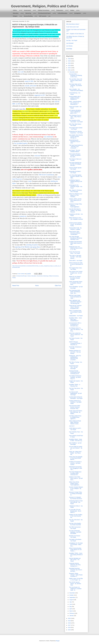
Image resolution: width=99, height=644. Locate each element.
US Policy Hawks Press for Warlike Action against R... (75, 417)
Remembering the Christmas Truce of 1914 (75, 142)
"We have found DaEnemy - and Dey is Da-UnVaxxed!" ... (76, 147)
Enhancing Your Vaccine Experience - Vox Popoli (76, 132)
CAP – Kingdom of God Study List (75, 34)
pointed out (23, 216)
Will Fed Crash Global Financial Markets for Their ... (75, 297)
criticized (37, 156)
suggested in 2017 (40, 95)
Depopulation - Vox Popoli (76, 316)
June (71, 604)
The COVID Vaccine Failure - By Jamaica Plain (75, 584)
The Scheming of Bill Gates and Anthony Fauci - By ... (75, 292)
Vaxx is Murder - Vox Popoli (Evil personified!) (76, 90)
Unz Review (69, 46)
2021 (70, 70)
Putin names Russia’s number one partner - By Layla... (75, 155)
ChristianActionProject (44, 13)
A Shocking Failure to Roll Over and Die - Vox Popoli (76, 502)
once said (21, 72)
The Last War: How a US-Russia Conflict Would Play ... (76, 80)
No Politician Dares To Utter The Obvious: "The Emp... (76, 329)
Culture (72, 10)
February (72, 613)
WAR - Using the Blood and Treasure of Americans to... (75, 103)
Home (37, 286)
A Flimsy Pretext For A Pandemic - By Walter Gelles (75, 402)
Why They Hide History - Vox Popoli (75, 125)
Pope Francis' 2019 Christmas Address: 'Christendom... (75, 233)
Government (27, 10)
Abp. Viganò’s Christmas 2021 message (75, 191)
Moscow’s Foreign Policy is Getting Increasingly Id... (76, 494)
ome (30, 181)
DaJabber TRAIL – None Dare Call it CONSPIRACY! (75, 319)
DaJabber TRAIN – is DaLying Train (75, 385)
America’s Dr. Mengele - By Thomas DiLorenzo (75, 498)
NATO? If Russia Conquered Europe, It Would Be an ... (75, 343)
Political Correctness (44, 10)
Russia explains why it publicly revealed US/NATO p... (75, 98)
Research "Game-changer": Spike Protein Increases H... (76, 575)
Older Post (58, 286)
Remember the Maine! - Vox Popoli (75, 172)
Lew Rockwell (70, 43)
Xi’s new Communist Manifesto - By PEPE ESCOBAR (75, 532)
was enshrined (48, 137)
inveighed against (22, 143)
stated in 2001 (29, 81)
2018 (70, 623)
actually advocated (30, 86)
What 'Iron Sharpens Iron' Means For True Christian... (76, 195)
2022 (70, 68)
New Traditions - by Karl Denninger (75, 444)
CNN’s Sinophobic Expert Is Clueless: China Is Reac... (76, 283)
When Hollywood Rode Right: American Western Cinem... (75, 422)
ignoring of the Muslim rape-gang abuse (28, 247)
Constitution (50, 175)
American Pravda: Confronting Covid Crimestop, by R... (74, 372)
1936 (40, 175)
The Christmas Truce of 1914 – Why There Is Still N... (75, 117)
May (71, 607)
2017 (70, 625)
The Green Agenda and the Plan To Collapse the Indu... (75, 164)
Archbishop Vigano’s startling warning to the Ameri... (76, 182)
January (72, 616)
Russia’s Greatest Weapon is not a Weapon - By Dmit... (76, 488)
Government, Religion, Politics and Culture (45, 6)
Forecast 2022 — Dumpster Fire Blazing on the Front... (76, 75)
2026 (70, 59)
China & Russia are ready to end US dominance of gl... (76, 264)
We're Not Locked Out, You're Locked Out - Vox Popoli (76, 335)
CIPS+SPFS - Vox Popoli (76, 261)
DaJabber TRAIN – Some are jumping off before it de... (76, 555)
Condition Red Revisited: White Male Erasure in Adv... (76, 243)
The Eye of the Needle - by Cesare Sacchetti (75, 524)
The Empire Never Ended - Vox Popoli (76, 128)
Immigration (78, 13)
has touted (26, 111)
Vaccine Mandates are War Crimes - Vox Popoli (75, 560)
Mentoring (28, 13)
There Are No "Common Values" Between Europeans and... (75, 307)
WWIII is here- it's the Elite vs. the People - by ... (76, 579)
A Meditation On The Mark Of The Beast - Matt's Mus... (76, 545)
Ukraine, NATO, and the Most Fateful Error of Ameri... (75, 200)
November (72, 593)
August (71, 600)
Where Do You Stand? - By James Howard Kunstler (75, 278)
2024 (70, 63)
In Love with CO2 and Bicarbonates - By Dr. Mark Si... (75, 511)
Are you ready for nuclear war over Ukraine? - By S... (76, 448)
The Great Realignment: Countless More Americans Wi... (75, 473)
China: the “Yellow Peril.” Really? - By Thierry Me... (75, 453)
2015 (70, 630)
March (71, 611)
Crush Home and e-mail (72, 27)
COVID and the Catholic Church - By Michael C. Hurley (76, 224)
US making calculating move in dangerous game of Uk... (75, 112)
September (72, 597)
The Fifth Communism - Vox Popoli (75, 528)
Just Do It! (72, 426)
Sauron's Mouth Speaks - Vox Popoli (76, 168)
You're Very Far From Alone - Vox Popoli (75, 253)
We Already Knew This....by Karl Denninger (74, 367)
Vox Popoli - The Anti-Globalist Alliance (75, 151)
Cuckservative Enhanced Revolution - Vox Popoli (76, 398)
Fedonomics (60, 10)
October (72, 595)
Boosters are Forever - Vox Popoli (75, 536)
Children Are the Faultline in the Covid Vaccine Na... (76, 516)
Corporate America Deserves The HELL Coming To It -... (75, 565)
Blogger (58, 641)
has (15, 143)
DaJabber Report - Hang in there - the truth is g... (76, 440)
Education (16, 13)
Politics (15, 10)
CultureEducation (62, 13)
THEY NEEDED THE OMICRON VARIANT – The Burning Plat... (76, 302)
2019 (70, 621)
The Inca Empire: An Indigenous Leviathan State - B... (75, 589)
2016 (70, 627)
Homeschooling (28, 16)
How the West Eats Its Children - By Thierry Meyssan (75, 210)
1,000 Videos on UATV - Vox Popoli (75, 429)
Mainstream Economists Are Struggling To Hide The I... (76, 468)
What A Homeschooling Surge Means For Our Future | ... (75, 550)
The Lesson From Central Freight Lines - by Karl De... (76, 273)
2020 (70, 618)
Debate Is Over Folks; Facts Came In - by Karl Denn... (76, 478)
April (71, 609)
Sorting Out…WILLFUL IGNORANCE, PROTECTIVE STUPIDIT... (75, 358)
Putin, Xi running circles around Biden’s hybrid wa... (75, 312)
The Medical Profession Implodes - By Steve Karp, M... (75, 377)
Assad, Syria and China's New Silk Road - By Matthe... (76, 412)
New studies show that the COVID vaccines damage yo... (76, 136)
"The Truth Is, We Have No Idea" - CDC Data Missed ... (75, 257)
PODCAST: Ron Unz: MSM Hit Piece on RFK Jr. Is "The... (76, 248)
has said (49, 111)
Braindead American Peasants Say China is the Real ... (76, 570)
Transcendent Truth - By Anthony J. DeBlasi (75, 229)
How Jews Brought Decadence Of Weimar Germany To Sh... (76, 238)
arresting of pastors (32, 245)
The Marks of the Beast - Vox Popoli (75, 540)
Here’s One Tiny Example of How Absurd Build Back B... (76, 458)
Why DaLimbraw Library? (73, 24)
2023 (70, 65)
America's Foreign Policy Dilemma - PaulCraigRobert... (76, 205)
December (72, 72)
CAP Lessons (43, 16)
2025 (70, 61)
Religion (15, 16)
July (71, 602)
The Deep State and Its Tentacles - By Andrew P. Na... (76, 86)
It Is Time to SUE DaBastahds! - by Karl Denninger (75, 393)
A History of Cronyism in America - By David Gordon (75, 463)
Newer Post (16, 286)
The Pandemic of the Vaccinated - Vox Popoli (76, 121)
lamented (19, 193)
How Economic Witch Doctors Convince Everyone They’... (75, 407)
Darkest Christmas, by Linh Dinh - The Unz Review (75, 352)
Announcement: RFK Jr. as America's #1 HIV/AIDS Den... (75, 324)
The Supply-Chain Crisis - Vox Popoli (76, 269)
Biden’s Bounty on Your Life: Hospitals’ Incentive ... (76, 219)
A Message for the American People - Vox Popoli (76, 187)
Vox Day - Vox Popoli (72, 40)
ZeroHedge (69, 49)
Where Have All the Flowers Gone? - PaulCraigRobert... (75, 483)
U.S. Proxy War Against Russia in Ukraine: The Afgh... (76, 176)
